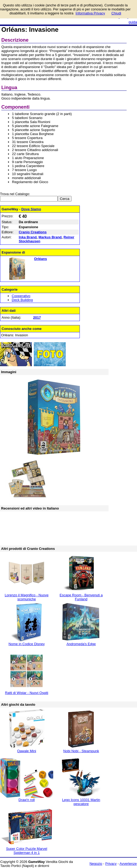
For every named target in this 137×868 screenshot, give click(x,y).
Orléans (40, 259)
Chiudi (116, 13)
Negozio (96, 864)
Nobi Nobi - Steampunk (81, 751)
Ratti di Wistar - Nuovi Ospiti (27, 693)
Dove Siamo (31, 209)
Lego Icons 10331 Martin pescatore (81, 802)
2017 (37, 317)
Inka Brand (28, 237)
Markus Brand (50, 237)
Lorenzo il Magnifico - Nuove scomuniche (27, 597)
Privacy (111, 864)
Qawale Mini (27, 751)
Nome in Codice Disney (27, 644)
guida (133, 22)
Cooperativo (21, 296)
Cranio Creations (33, 232)
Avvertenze (128, 864)
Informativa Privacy (90, 13)
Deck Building (22, 300)
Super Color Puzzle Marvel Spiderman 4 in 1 (27, 851)
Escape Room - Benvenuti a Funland (81, 597)
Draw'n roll (27, 800)
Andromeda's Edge (81, 644)
